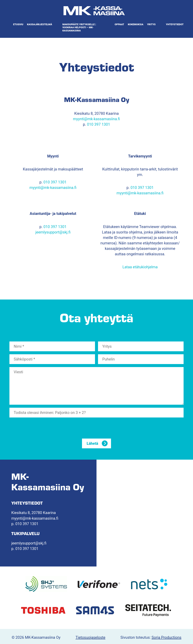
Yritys (151, 24)
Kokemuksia (136, 24)
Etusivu (18, 24)
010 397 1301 (99, 124)
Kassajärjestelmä (39, 24)
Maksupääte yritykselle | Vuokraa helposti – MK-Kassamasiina (79, 27)
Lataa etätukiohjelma (140, 267)
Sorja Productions (166, 637)
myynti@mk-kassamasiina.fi (96, 119)
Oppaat (119, 24)
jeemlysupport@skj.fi (53, 232)
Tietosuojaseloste (90, 637)
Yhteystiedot (175, 24)
